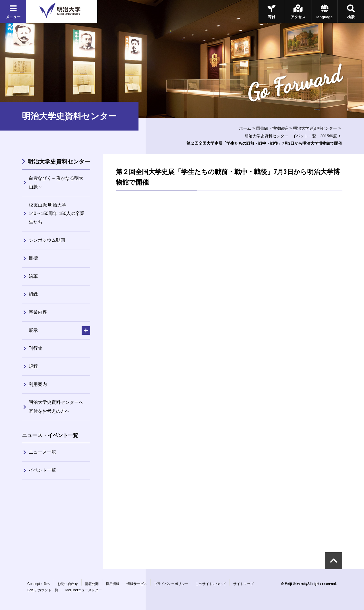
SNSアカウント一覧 (43, 590)
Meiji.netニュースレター (84, 590)
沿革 (33, 276)
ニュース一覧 (42, 452)
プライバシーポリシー (171, 584)
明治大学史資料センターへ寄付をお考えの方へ (56, 407)
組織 (33, 294)
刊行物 (36, 348)
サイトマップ (243, 584)
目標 (33, 258)
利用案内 (38, 384)
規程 (33, 366)
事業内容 (38, 312)
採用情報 (113, 584)
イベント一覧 (42, 470)
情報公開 (92, 584)
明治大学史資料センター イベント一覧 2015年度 (291, 136)
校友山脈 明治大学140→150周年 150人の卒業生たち (57, 214)
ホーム (245, 128)
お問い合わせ (68, 584)
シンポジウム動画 (47, 240)
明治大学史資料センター (315, 128)
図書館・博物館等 (272, 128)
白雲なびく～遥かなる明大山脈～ (56, 182)
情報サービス (137, 584)
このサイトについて (211, 584)
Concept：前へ (39, 584)
